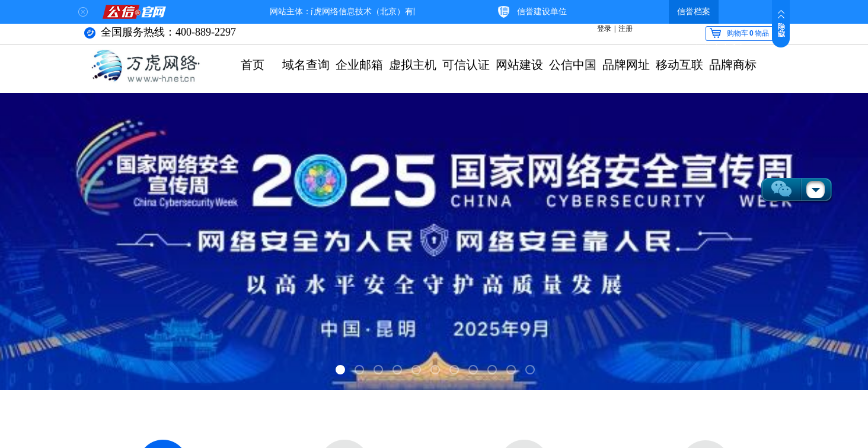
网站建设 (519, 65)
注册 (626, 28)
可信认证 (466, 65)
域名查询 (306, 65)
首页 (253, 65)
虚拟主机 (413, 65)
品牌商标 (733, 65)
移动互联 (679, 65)
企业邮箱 (359, 65)
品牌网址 (626, 65)
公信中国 (573, 65)
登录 (604, 28)
